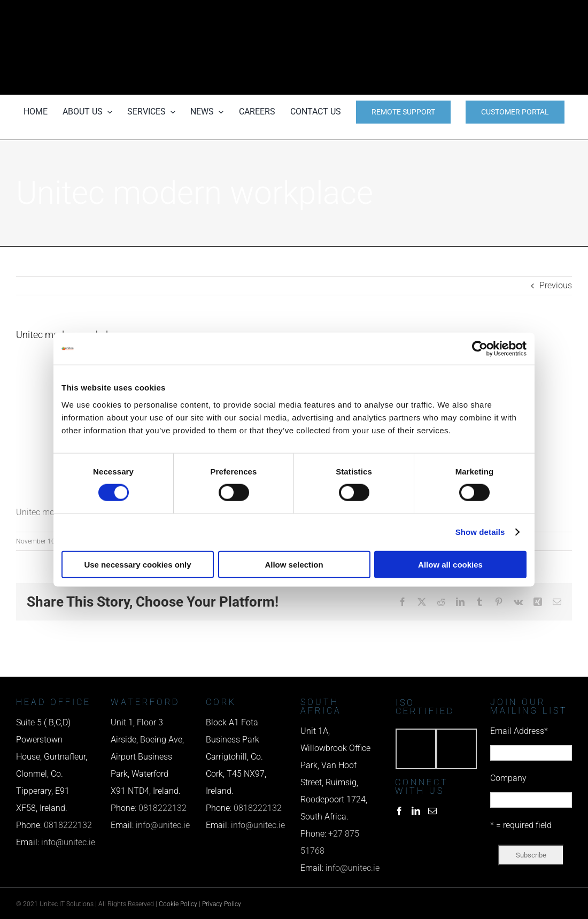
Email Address (519, 731)
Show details (480, 532)
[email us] (487, 47)
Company (508, 778)
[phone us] (487, 15)
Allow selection (294, 564)
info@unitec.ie (68, 842)
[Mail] (432, 811)
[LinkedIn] (416, 811)
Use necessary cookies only (137, 564)
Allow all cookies (450, 564)
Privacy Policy (222, 904)
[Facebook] (399, 811)
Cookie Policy (178, 904)
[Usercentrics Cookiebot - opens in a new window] (480, 349)
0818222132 (68, 825)
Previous (556, 285)
